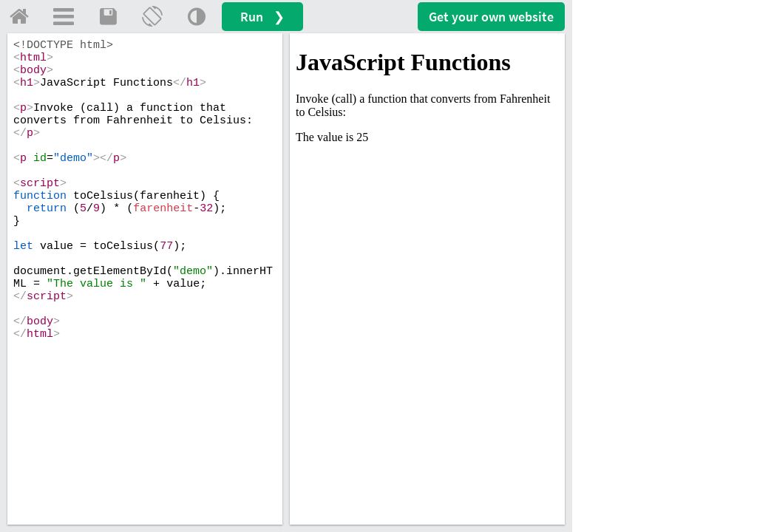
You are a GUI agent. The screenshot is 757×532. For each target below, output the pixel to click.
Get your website (491, 17)
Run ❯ (262, 17)
